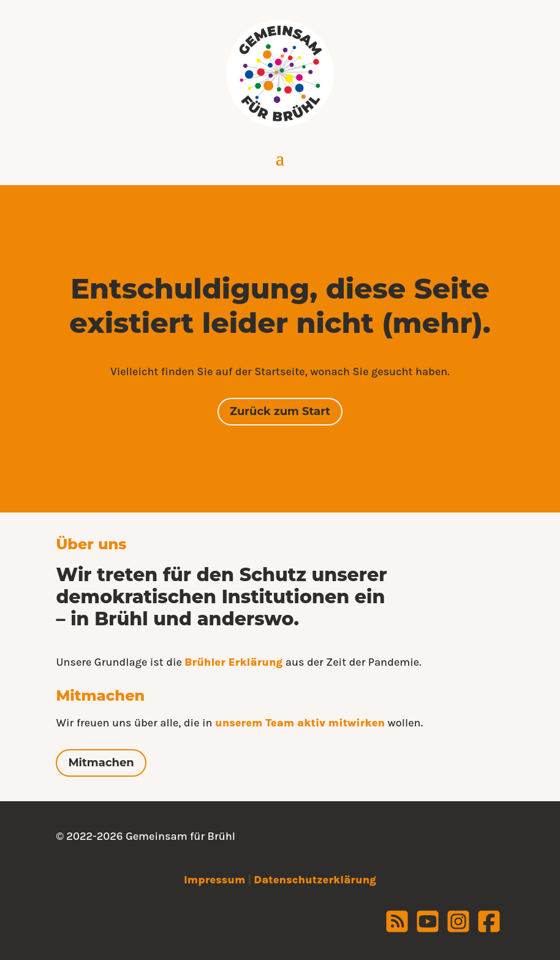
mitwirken (357, 723)
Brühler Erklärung (233, 662)
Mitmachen (101, 763)
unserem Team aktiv (272, 723)
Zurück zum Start (280, 411)
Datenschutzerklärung (315, 880)
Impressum (214, 880)
